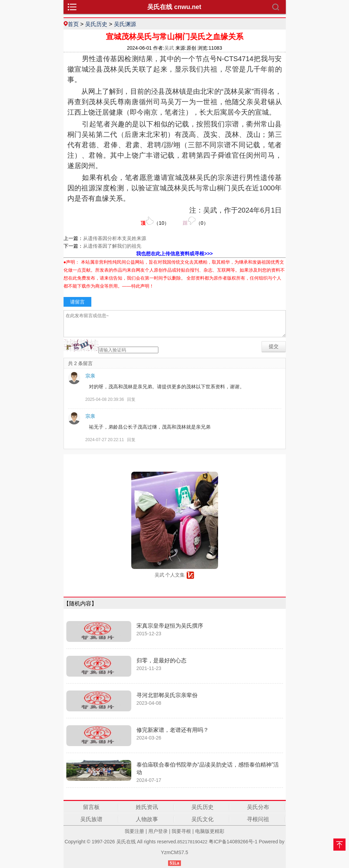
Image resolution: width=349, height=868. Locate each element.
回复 (131, 399)
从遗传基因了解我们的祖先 (112, 246)
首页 (73, 24)
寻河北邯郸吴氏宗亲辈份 (167, 695)
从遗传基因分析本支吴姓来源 (115, 238)
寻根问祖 (258, 819)
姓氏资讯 (147, 807)
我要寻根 (181, 831)
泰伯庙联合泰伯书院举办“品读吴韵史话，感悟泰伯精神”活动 (208, 768)
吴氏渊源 (125, 24)
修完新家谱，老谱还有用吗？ (173, 730)
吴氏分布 (258, 807)
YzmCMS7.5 (174, 852)
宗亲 (90, 376)
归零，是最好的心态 (161, 660)
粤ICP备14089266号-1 (233, 842)
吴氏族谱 (91, 819)
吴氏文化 (202, 819)
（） (155, 221)
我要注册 (134, 831)
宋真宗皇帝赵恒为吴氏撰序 (170, 626)
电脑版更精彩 (210, 831)
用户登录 (158, 831)
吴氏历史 (96, 24)
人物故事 (147, 819)
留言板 (91, 807)
